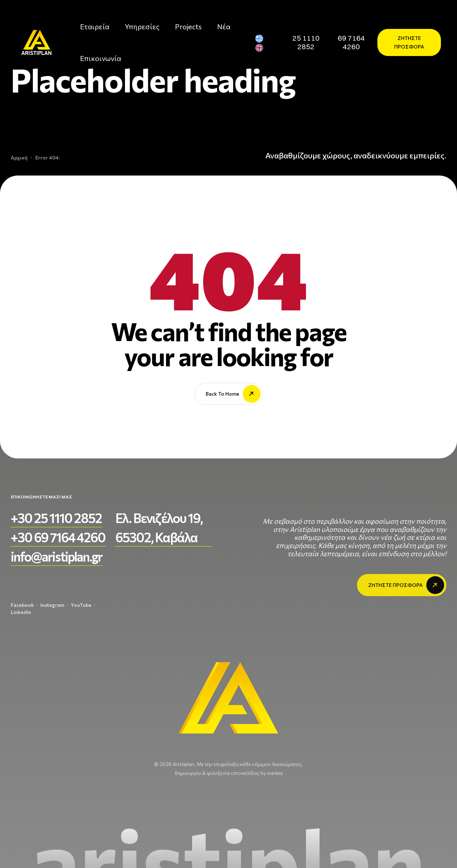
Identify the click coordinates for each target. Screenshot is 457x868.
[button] (306, 42)
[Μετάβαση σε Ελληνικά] (262, 38)
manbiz (275, 773)
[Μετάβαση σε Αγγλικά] (262, 48)
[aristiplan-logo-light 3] (36, 42)
